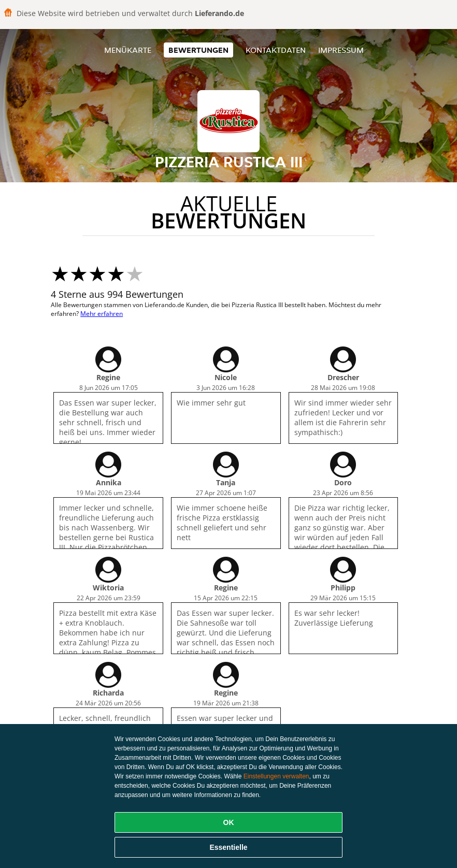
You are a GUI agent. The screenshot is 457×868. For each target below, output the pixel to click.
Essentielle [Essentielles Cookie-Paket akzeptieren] (228, 847)
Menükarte (128, 50)
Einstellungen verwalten (276, 776)
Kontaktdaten (276, 50)
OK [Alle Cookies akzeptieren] (229, 822)
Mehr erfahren (102, 314)
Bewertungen (198, 50)
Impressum (341, 50)
